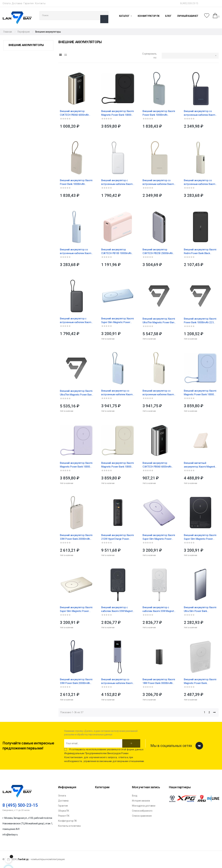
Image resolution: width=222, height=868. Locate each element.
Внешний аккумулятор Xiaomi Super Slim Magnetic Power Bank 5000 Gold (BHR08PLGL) (76, 609)
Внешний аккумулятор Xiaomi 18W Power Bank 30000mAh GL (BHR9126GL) (159, 681)
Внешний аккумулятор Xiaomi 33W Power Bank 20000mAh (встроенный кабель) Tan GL (76, 537)
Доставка (17, 3)
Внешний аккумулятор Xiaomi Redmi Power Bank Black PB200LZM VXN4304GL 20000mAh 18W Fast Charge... (200, 252)
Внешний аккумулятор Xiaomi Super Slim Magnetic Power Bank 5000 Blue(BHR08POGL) (117, 321)
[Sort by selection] (190, 56)
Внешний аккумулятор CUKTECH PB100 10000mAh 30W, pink (116, 252)
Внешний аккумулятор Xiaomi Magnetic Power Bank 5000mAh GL (200, 681)
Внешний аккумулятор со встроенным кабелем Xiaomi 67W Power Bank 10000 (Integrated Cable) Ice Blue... (76, 252)
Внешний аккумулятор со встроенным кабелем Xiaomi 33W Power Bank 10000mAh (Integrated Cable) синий (200, 113)
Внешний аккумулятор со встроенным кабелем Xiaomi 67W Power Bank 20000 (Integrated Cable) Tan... (159, 393)
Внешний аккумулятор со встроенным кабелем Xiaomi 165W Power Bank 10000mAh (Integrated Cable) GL (117, 681)
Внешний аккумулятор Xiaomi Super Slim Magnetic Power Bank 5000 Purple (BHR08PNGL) (159, 537)
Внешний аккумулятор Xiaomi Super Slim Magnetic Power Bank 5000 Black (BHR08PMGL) (200, 537)
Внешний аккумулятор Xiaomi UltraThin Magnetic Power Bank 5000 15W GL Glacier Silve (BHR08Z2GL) (159, 321)
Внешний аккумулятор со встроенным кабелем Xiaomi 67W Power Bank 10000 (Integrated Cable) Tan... (200, 182)
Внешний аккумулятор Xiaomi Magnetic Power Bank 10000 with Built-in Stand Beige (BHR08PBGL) (117, 465)
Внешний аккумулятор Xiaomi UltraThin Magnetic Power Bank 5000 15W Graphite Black (76, 393)
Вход (135, 796)
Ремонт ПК (64, 816)
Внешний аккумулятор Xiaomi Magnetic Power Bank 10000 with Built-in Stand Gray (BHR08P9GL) (117, 113)
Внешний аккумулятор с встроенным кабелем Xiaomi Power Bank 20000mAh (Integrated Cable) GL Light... (117, 182)
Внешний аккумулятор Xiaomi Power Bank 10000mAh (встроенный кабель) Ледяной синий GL (159, 113)
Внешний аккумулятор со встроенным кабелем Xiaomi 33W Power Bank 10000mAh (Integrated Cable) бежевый (159, 182)
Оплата (6, 3)
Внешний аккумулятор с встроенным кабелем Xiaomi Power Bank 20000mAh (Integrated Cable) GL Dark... (76, 321)
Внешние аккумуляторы (26, 45)
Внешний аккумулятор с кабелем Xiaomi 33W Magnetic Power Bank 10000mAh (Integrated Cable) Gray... (118, 609)
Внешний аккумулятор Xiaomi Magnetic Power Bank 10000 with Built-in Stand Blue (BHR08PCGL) (200, 393)
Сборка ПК (64, 811)
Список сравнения (142, 816)
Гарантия (29, 3)
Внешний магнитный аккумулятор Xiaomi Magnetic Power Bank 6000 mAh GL (200, 465)
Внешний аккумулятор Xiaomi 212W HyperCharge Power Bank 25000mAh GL (117, 537)
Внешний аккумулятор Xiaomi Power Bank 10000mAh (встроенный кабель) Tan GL (76, 182)
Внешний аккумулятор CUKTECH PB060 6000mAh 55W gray (157, 465)
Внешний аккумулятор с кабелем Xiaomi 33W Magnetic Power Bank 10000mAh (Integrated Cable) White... (159, 609)
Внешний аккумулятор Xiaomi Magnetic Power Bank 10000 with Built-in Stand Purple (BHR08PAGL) (76, 465)
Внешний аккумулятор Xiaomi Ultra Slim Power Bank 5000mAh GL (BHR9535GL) (200, 609)
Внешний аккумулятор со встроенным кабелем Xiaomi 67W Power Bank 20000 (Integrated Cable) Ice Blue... (117, 393)
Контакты (40, 3)
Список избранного (142, 811)
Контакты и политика (69, 826)
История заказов (141, 801)
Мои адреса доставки (144, 806)
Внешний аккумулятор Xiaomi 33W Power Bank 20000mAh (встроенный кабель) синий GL (76, 681)
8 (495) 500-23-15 (189, 3)
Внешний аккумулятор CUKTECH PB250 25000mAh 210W (158, 252)
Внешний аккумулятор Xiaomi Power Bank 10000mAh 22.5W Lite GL (200, 321)
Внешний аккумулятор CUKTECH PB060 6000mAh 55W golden (74, 113)
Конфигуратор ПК (68, 821)
